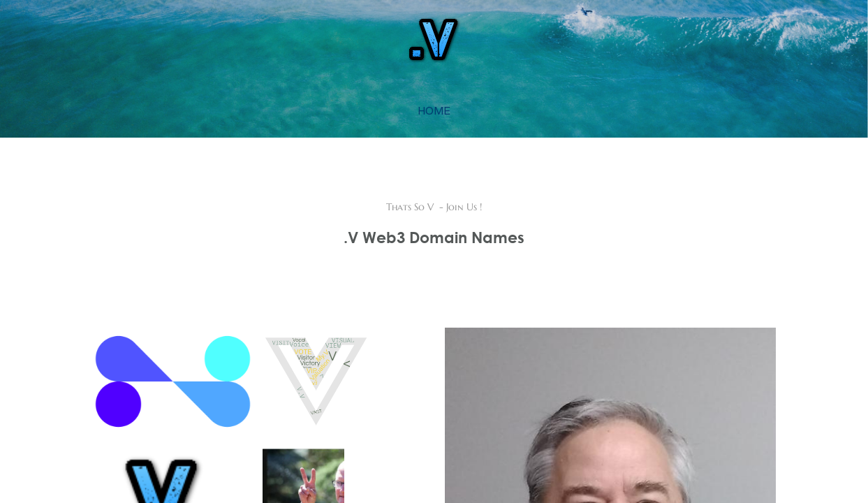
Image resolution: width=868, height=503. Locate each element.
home (434, 110)
